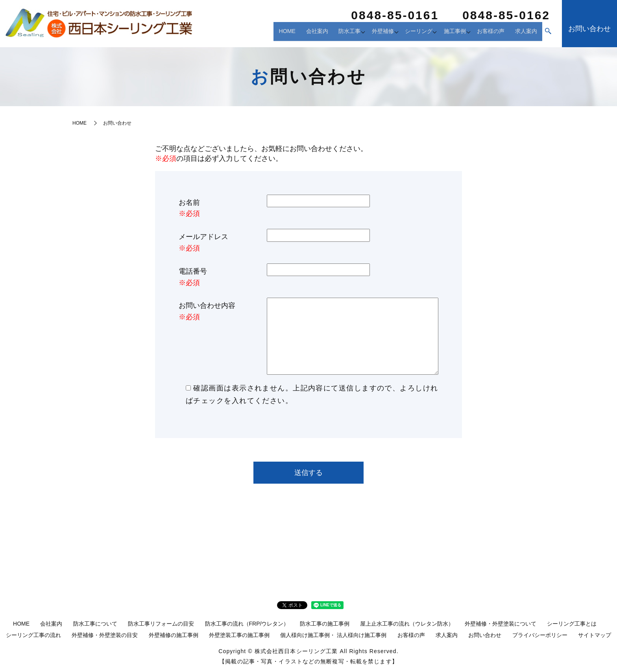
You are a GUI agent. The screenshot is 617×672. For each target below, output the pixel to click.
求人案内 (526, 34)
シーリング (410, 34)
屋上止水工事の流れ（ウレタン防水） (407, 624)
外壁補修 (369, 34)
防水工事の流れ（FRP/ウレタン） (247, 624)
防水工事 (331, 34)
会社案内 (300, 34)
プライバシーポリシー (540, 635)
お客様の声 (492, 34)
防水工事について (95, 624)
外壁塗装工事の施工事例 (239, 635)
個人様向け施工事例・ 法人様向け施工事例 (333, 635)
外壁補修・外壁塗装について (501, 624)
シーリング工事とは (572, 624)
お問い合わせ (485, 635)
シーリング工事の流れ (33, 635)
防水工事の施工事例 (325, 624)
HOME (272, 34)
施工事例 (451, 34)
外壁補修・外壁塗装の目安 (105, 635)
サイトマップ (595, 635)
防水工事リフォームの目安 (161, 624)
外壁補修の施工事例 (174, 635)
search (548, 34)
